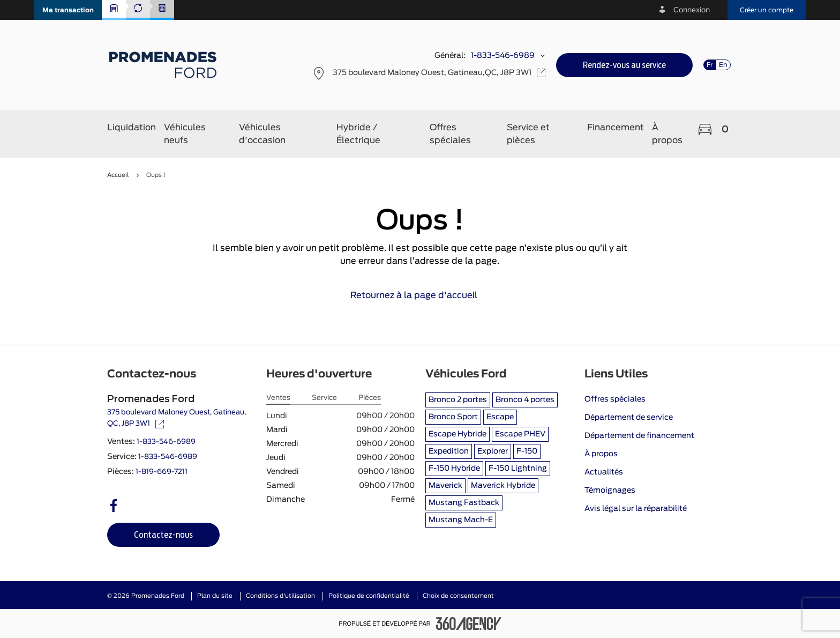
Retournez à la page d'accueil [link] (420, 295)
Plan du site (215, 596)
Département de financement (639, 436)
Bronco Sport (453, 417)
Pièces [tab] (370, 398)
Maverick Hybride (503, 486)
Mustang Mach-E (461, 520)
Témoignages (610, 491)
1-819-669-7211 (162, 472)
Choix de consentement (458, 596)
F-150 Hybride (454, 469)
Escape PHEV (520, 434)
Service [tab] (324, 398)
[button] (68, 10)
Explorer (493, 451)
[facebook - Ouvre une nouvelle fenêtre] (114, 506)
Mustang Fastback (464, 503)
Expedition (449, 451)
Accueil (118, 175)
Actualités (604, 472)
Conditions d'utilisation (280, 596)
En (723, 65)
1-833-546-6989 (503, 56)
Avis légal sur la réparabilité (636, 509)
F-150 (527, 451)
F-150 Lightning (518, 469)
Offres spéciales (615, 399)
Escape (500, 417)
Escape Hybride (457, 434)
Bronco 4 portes (525, 400)
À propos (601, 454)
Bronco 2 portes (458, 400)
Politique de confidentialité (369, 596)
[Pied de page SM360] (469, 624)
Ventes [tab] (278, 398)
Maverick (445, 486)
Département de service (629, 418)
